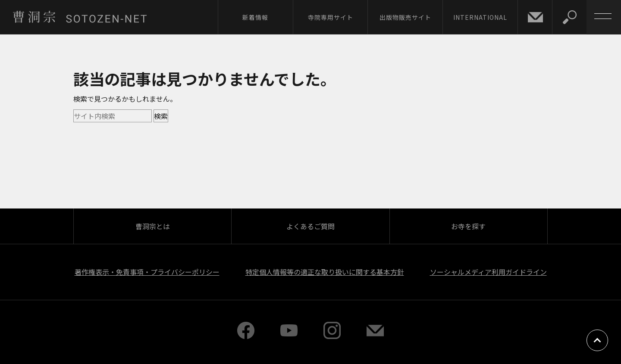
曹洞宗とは (153, 226)
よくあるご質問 (310, 226)
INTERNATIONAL (480, 17)
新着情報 (255, 17)
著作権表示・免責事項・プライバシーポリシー (147, 272)
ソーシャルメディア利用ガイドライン (488, 272)
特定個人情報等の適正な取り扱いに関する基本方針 (325, 272)
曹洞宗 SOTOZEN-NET (80, 17)
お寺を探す (468, 226)
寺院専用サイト (331, 17)
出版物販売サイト (405, 17)
